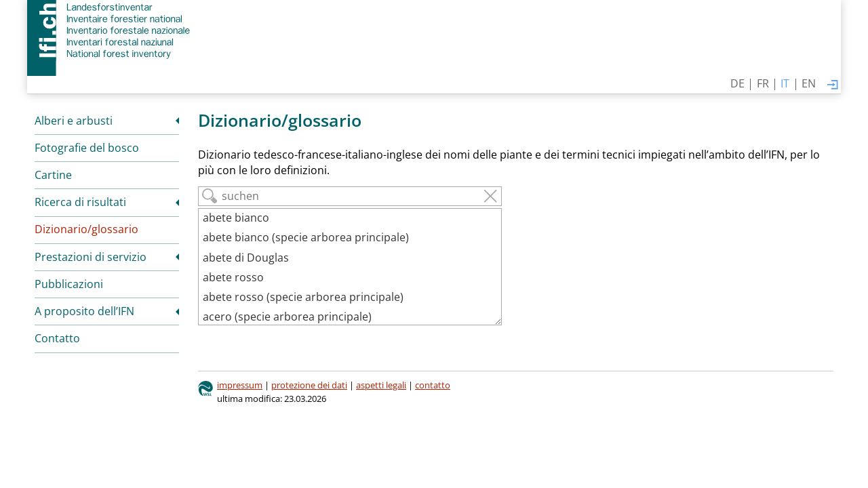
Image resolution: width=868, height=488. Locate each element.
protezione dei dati (309, 385)
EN (809, 83)
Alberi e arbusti (74, 121)
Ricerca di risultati (80, 202)
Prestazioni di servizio (91, 257)
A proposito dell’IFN (84, 311)
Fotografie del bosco (87, 148)
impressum (240, 385)
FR (763, 83)
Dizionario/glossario (86, 229)
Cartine (53, 175)
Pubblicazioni (69, 284)
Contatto (57, 338)
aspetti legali (381, 385)
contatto (433, 385)
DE (737, 83)
